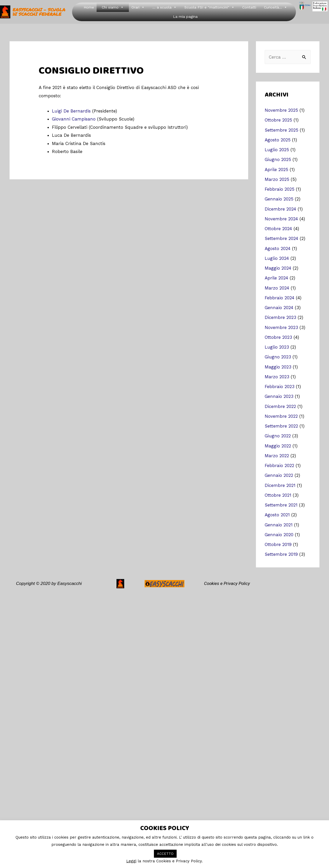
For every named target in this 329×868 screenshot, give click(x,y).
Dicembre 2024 (280, 209)
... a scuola (165, 7)
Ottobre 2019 (278, 544)
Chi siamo (113, 7)
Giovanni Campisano (74, 119)
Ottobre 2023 (278, 337)
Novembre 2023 (281, 327)
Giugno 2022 (278, 436)
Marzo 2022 (277, 456)
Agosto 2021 (277, 515)
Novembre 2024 (281, 219)
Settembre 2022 (281, 426)
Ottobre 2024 (278, 229)
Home (89, 7)
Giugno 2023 (278, 357)
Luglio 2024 (277, 258)
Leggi (131, 861)
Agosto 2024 (278, 248)
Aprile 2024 (276, 278)
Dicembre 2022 (280, 406)
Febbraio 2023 (280, 387)
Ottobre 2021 (278, 495)
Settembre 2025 (281, 130)
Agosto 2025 (278, 140)
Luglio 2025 (277, 150)
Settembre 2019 (281, 554)
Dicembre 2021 (280, 485)
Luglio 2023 (277, 347)
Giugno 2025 (278, 159)
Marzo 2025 (277, 179)
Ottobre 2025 (278, 120)
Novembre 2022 (281, 416)
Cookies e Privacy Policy (227, 583)
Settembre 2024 (281, 238)
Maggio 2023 (278, 367)
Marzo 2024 (277, 288)
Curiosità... (276, 7)
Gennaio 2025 (279, 199)
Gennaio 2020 (279, 535)
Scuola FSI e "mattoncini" (209, 7)
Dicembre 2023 (280, 317)
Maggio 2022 (278, 446)
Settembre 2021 (281, 505)
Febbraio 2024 (280, 298)
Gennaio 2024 (279, 308)
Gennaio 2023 (279, 396)
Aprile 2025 (276, 170)
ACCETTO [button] (165, 854)
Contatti (249, 7)
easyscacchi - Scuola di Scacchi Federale (39, 12)
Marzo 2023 (277, 377)
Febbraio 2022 (279, 465)
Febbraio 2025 (280, 189)
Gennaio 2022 (279, 475)
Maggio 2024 (278, 268)
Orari (138, 7)
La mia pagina (185, 17)
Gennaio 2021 (279, 525)
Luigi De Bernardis (71, 111)
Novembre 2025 (281, 110)
